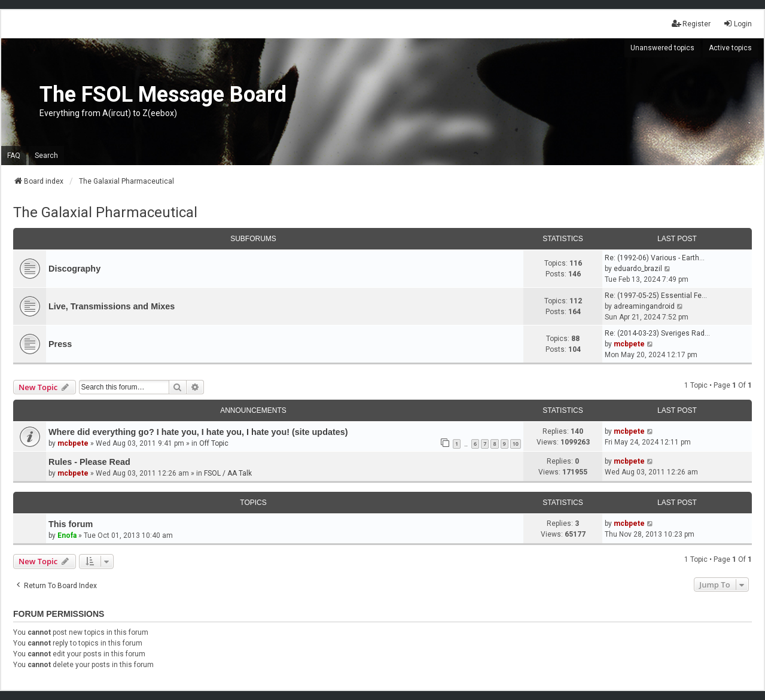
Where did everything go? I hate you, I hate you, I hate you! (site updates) (198, 432)
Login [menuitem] (737, 24)
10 (516, 444)
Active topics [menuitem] (730, 48)
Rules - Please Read (89, 462)
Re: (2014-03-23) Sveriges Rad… (657, 333)
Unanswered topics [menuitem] (662, 48)
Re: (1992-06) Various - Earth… (655, 258)
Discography (74, 269)
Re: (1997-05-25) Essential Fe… (656, 296)
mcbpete (629, 344)
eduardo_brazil (638, 269)
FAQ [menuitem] (14, 156)
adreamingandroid (644, 306)
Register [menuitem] (691, 24)
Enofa (67, 535)
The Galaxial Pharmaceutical (105, 212)
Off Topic (214, 443)
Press (60, 344)
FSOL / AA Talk (228, 473)
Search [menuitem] (46, 156)
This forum (71, 524)
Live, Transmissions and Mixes (112, 306)
